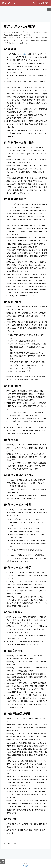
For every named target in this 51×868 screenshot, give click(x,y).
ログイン (43, 3)
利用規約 (25, 866)
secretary (24, 54)
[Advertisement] (25, 15)
